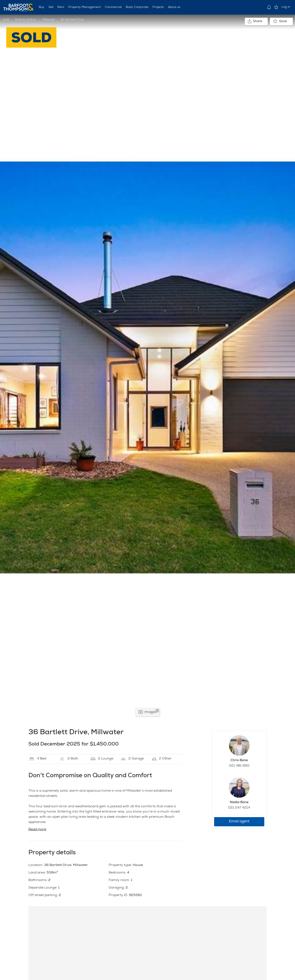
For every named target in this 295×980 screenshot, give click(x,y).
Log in (286, 7)
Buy (42, 7)
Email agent (239, 822)
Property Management (85, 7)
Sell (51, 7)
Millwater (49, 20)
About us (174, 7)
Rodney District (26, 20)
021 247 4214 (239, 808)
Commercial (113, 7)
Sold (6, 20)
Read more (37, 830)
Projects (158, 7)
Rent (61, 7)
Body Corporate (137, 7)
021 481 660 (239, 766)
